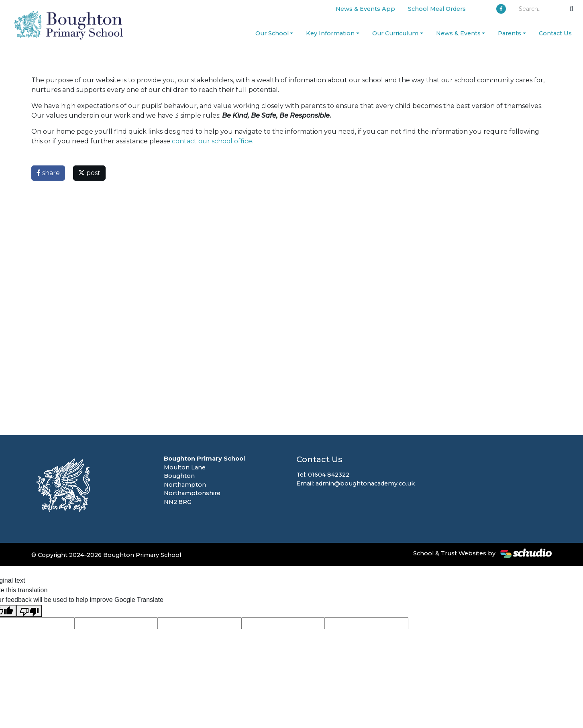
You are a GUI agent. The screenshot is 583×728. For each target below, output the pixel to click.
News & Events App (365, 9)
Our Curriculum (395, 33)
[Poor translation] (29, 611)
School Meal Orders (437, 9)
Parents (510, 33)
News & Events (458, 33)
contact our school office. (213, 141)
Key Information (330, 33)
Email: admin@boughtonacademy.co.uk (356, 483)
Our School (272, 33)
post (89, 173)
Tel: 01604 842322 (323, 475)
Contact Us (555, 33)
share (48, 173)
